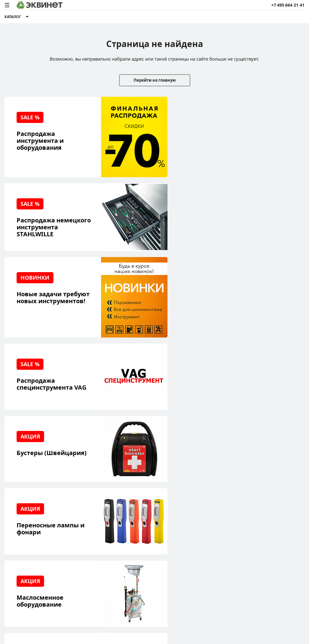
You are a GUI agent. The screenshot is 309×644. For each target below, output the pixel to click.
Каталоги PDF (75, 526)
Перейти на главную (155, 80)
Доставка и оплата (24, 554)
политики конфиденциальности (82, 621)
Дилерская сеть (77, 536)
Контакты (71, 545)
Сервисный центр (23, 526)
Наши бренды (19, 545)
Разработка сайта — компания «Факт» (274, 581)
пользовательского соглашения (147, 621)
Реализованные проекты (30, 508)
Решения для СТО (23, 517)
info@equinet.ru (288, 509)
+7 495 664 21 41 (288, 5)
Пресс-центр (74, 517)
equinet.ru (133, 579)
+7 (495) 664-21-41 (286, 516)
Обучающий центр (24, 536)
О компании (73, 508)
